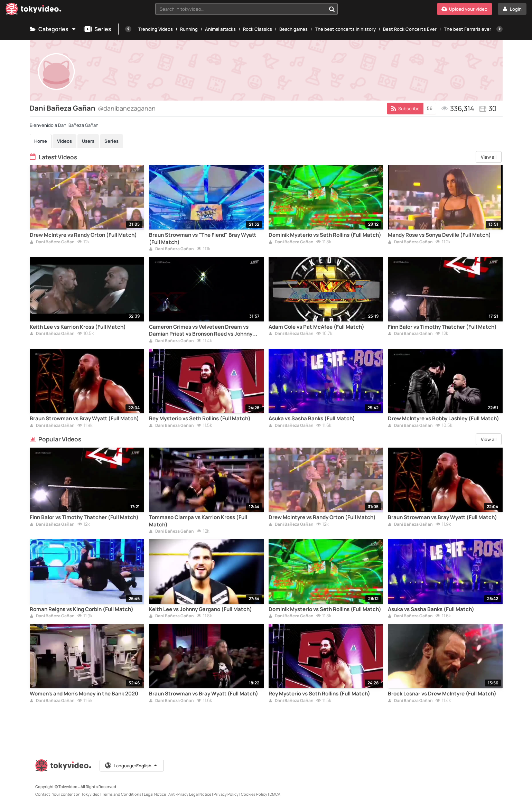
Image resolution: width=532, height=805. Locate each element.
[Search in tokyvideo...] (332, 9)
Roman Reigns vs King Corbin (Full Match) (82, 609)
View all (489, 157)
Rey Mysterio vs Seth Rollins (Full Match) (200, 419)
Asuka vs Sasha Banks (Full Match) (312, 419)
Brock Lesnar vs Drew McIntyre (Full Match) (442, 694)
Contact (43, 794)
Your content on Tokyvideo (76, 794)
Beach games (293, 29)
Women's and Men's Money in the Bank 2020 (84, 694)
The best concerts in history (345, 29)
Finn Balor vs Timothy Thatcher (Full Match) (442, 327)
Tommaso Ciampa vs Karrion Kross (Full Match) (198, 521)
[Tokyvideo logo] (34, 10)
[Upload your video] (465, 9)
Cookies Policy (254, 794)
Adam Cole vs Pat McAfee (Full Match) (316, 327)
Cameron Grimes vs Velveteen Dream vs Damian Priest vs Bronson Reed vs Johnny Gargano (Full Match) (201, 331)
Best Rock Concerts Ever (410, 29)
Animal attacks (220, 29)
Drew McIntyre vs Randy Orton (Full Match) (83, 235)
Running (189, 29)
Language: (131, 766)
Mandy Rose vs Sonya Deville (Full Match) (439, 235)
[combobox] (246, 9)
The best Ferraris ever (468, 29)
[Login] (512, 9)
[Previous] (128, 29)
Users (88, 141)
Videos (64, 141)
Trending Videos (156, 29)
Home (41, 141)
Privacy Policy (226, 794)
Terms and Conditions (122, 794)
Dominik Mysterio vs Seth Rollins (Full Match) (325, 235)
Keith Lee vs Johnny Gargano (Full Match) (200, 609)
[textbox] (240, 9)
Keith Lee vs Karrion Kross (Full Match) (78, 327)
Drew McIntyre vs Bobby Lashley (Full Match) (444, 419)
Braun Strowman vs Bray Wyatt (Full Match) (84, 419)
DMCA (275, 794)
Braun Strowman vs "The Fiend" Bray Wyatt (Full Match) (203, 238)
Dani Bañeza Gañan (52, 242)
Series (97, 29)
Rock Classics (258, 29)
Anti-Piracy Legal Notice (190, 794)
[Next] (500, 29)
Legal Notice (155, 794)
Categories (53, 29)
